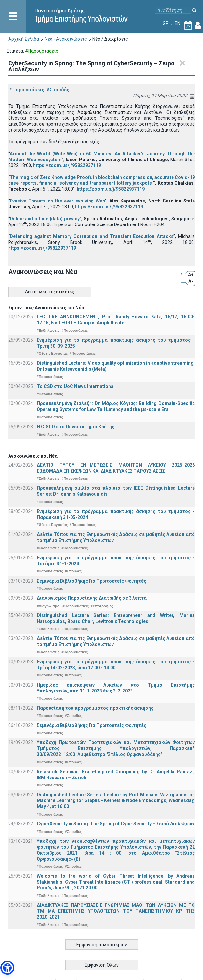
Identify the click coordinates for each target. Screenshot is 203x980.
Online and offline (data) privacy (45, 219)
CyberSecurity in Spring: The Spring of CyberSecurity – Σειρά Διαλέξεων (116, 824)
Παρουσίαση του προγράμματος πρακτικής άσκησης (95, 708)
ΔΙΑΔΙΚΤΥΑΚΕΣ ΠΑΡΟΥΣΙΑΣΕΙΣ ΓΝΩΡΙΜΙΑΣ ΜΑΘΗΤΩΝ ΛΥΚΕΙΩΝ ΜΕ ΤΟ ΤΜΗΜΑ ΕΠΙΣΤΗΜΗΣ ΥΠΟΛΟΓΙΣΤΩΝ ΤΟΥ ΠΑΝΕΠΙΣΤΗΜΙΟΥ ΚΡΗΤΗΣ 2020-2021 (116, 911)
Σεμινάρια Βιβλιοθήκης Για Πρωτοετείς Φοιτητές (91, 581)
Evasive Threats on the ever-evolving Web (57, 201)
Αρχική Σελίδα (24, 39)
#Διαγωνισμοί (49, 606)
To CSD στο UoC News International (76, 386)
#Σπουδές (58, 90)
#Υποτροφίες (102, 606)
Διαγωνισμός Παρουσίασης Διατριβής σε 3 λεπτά (92, 598)
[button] (7, 968)
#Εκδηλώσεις (48, 330)
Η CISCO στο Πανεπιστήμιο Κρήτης (76, 427)
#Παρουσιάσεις (27, 90)
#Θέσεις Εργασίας (52, 353)
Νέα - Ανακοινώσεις (66, 39)
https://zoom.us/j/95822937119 (67, 165)
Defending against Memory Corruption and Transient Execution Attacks (92, 236)
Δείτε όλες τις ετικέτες (50, 292)
